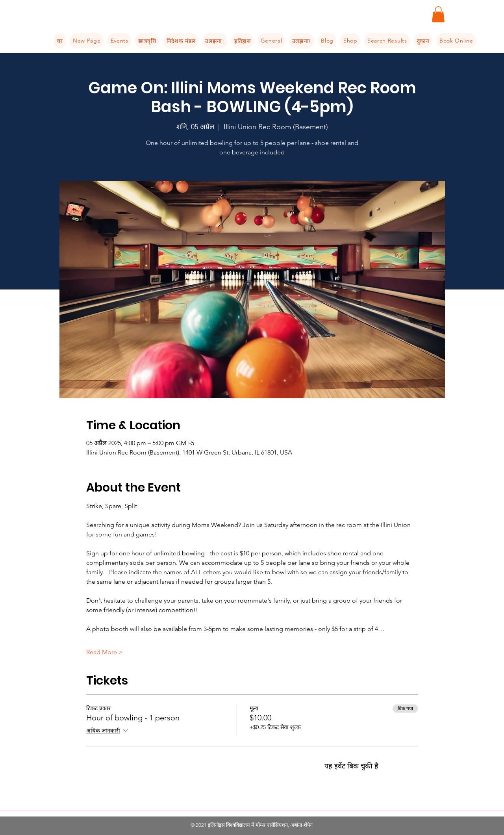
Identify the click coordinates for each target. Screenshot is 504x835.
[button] (438, 14)
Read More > (105, 652)
